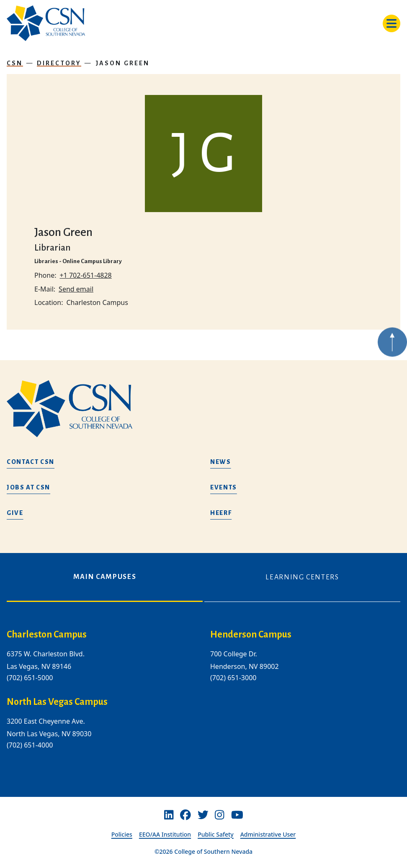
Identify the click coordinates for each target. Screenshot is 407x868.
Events (224, 487)
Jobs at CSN (28, 487)
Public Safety (216, 834)
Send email (76, 289)
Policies (122, 834)
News (221, 462)
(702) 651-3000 (233, 678)
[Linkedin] (169, 815)
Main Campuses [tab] (105, 577)
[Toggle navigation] (392, 23)
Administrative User (268, 834)
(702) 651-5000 (30, 678)
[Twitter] (203, 815)
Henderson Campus (251, 635)
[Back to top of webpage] (392, 352)
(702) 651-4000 (30, 745)
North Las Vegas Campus (57, 702)
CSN (15, 63)
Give (15, 513)
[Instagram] (219, 815)
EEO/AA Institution (165, 834)
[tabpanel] (203, 696)
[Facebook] (185, 815)
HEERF (221, 513)
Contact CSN (31, 462)
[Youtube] (237, 815)
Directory (59, 63)
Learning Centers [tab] (302, 577)
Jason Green (123, 63)
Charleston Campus (47, 635)
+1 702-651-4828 (85, 275)
